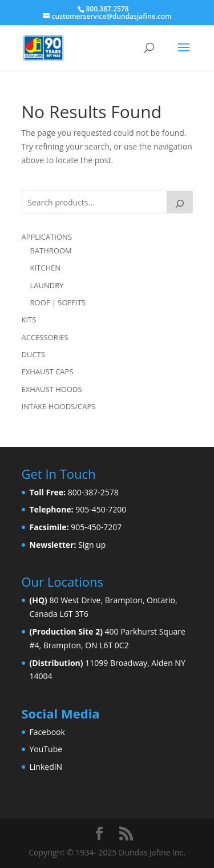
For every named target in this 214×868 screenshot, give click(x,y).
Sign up (92, 545)
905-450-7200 (101, 509)
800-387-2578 (93, 492)
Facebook (47, 732)
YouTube (46, 749)
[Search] (180, 202)
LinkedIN (46, 767)
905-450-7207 (96, 527)
